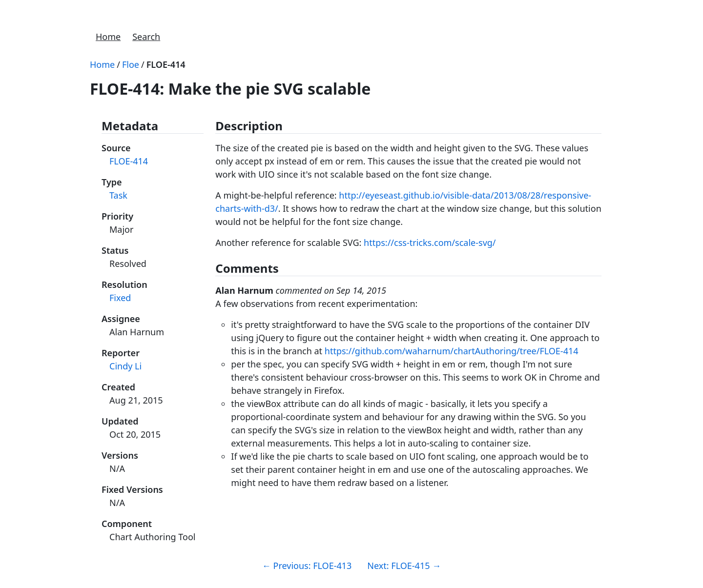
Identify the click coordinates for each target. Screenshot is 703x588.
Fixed (120, 298)
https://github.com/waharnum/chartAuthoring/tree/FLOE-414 (452, 351)
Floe (131, 64)
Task (118, 195)
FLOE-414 (166, 64)
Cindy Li (125, 366)
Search (146, 37)
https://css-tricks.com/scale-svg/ (430, 243)
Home (108, 37)
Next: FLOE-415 (404, 566)
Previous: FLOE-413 (307, 566)
